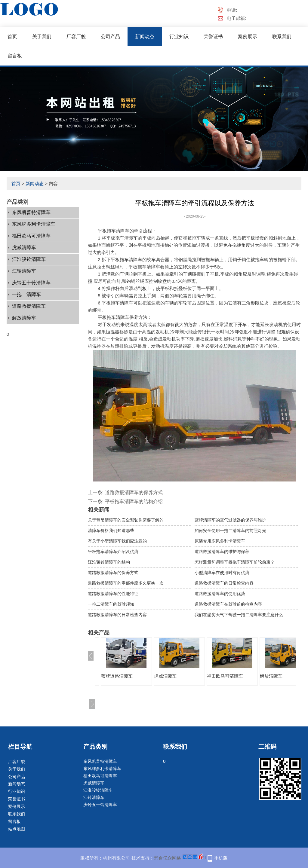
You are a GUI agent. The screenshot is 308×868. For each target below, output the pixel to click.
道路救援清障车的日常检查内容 (224, 583)
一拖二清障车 (26, 294)
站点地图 (17, 829)
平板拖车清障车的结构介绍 (134, 501)
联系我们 (282, 37)
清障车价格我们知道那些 (111, 530)
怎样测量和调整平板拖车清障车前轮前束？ (235, 562)
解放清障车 (24, 318)
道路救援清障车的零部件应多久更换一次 (126, 583)
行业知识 (179, 37)
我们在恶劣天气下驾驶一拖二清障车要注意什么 (239, 615)
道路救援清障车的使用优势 (220, 594)
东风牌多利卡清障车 (34, 224)
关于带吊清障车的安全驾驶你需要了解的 (126, 520)
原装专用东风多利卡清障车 (220, 541)
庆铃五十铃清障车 (31, 283)
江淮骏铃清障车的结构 (109, 562)
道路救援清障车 (29, 306)
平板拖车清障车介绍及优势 (113, 552)
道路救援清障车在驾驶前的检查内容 (228, 604)
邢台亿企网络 (168, 858)
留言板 (15, 56)
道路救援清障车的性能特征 (113, 594)
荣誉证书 (213, 37)
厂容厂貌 (76, 37)
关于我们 (42, 37)
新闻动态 (145, 37)
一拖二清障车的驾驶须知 (111, 604)
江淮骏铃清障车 (29, 259)
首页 (12, 37)
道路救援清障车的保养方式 (134, 492)
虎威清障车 (24, 248)
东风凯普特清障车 (31, 212)
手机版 (221, 858)
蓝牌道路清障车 (117, 676)
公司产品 (110, 37)
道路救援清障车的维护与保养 (222, 552)
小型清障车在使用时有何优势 (222, 573)
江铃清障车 (24, 271)
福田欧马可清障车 (31, 236)
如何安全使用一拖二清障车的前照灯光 (230, 530)
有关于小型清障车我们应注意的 (117, 541)
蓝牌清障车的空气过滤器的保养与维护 (230, 520)
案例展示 (248, 37)
